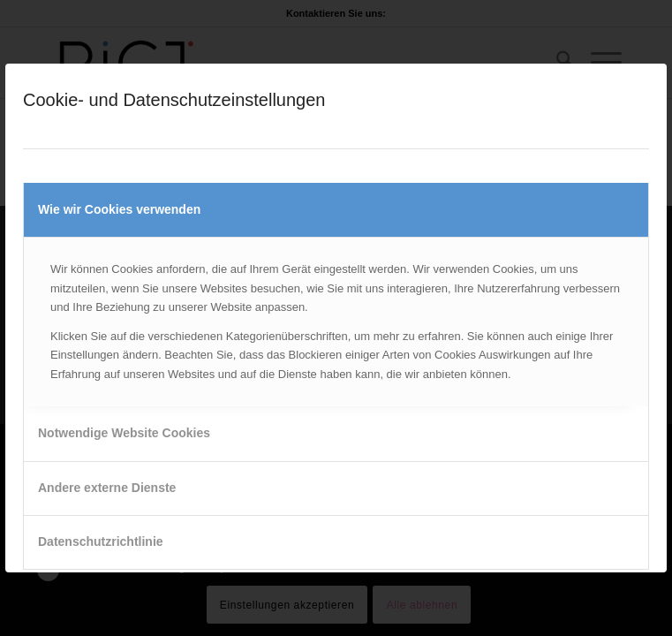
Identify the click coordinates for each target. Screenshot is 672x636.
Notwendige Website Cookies (124, 433)
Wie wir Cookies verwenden (119, 209)
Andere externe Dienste (107, 488)
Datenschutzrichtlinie (101, 541)
